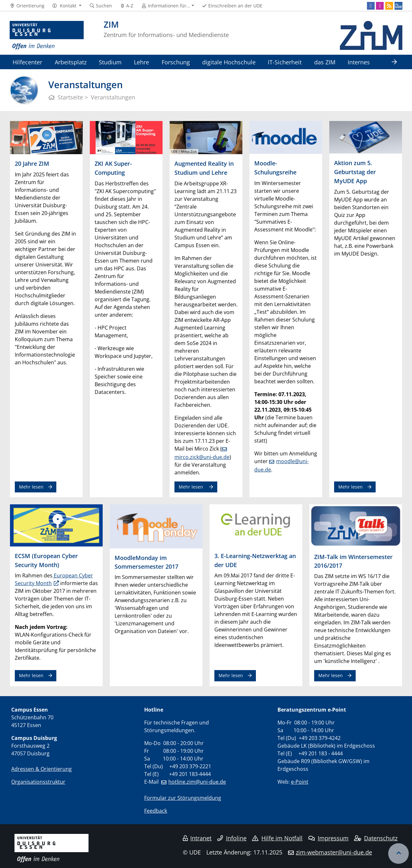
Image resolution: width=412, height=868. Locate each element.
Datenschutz (376, 838)
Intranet (197, 838)
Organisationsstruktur (38, 782)
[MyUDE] (398, 6)
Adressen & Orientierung (42, 769)
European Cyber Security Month (54, 579)
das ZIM (325, 62)
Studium (110, 62)
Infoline (232, 838)
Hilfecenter (27, 62)
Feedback (156, 811)
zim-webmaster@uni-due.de (334, 852)
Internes (359, 62)
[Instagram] (380, 6)
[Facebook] (371, 6)
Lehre (141, 62)
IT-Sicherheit (285, 62)
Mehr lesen (31, 487)
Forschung (176, 62)
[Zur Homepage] (47, 35)
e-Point (300, 782)
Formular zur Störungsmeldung (183, 798)
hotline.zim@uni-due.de (197, 782)
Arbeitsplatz (71, 62)
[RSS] (389, 6)
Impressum (328, 838)
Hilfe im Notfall (277, 838)
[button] (67, 6)
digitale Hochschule (229, 62)
